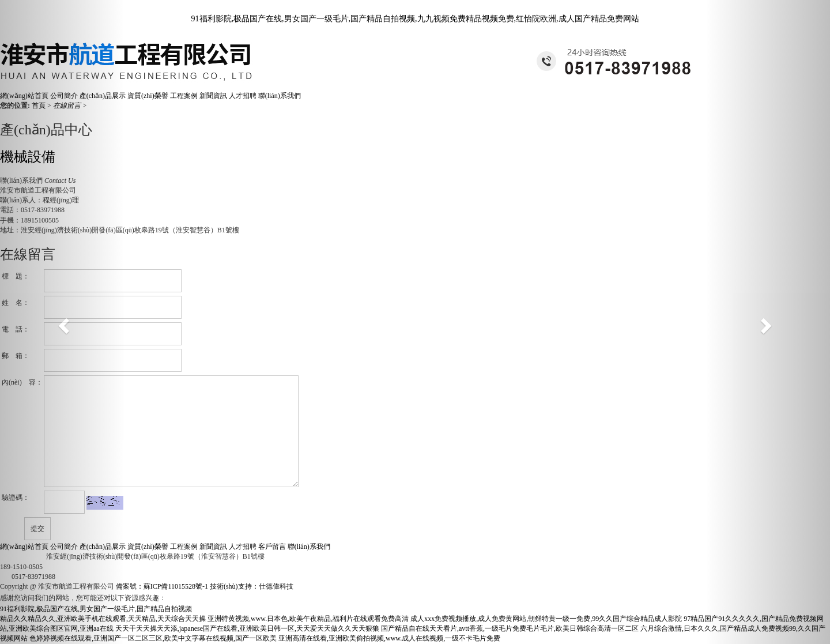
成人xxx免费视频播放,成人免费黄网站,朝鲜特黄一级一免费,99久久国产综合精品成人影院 (546, 619)
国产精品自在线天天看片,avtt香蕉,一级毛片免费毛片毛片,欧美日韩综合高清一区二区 (510, 628)
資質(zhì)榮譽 (148, 96)
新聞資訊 (214, 96)
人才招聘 (243, 96)
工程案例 (185, 96)
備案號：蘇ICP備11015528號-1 (162, 586)
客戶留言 (273, 547)
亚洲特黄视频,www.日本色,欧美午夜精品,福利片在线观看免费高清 (308, 619)
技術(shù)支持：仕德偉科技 (252, 586)
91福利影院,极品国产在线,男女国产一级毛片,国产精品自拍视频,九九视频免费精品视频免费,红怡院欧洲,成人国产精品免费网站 (415, 19)
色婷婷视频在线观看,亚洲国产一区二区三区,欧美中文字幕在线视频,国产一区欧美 (153, 638)
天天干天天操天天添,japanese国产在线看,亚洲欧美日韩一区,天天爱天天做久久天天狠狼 (247, 628)
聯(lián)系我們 (280, 96)
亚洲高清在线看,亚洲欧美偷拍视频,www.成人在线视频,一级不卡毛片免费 (389, 638)
